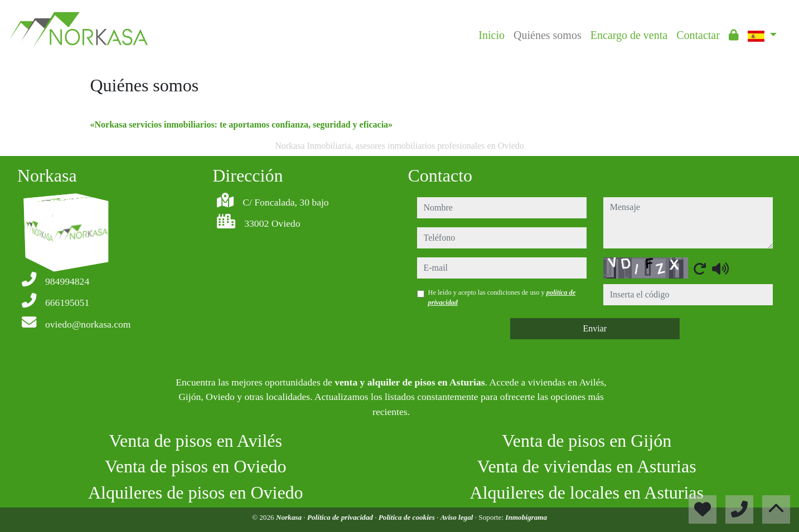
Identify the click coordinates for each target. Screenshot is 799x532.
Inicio (491, 35)
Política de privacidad (341, 517)
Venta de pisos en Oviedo (195, 466)
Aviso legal (458, 517)
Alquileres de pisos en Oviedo (196, 492)
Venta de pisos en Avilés (196, 441)
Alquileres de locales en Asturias (587, 492)
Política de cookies (408, 517)
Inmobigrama (526, 517)
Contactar (698, 35)
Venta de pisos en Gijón (587, 441)
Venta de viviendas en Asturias (587, 466)
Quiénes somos (548, 35)
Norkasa (290, 517)
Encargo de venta (629, 35)
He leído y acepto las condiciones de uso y (502, 297)
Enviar (595, 328)
